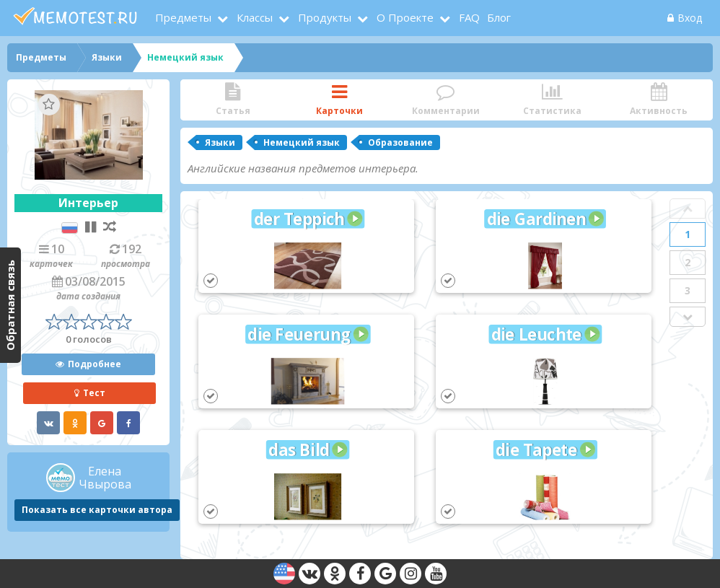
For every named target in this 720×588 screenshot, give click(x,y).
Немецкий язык (302, 142)
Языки (220, 142)
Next (688, 317)
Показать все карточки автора (97, 510)
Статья (233, 100)
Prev (688, 209)
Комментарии (446, 100)
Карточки (340, 100)
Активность (659, 100)
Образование (400, 142)
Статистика (553, 100)
